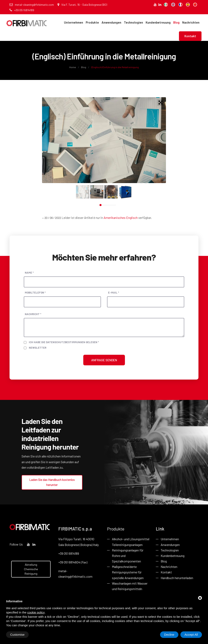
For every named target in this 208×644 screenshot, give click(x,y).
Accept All (191, 635)
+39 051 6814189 (22, 10)
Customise (17, 635)
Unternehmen (74, 22)
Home (73, 67)
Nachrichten (191, 22)
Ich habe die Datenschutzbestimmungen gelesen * (64, 342)
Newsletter (38, 348)
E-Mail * (114, 293)
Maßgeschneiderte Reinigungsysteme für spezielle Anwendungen (128, 572)
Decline (169, 635)
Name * (29, 273)
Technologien (133, 22)
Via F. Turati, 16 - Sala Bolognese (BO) (82, 5)
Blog (176, 22)
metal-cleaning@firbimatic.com (32, 5)
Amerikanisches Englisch (121, 218)
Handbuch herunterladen (177, 578)
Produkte (92, 22)
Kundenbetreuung (158, 22)
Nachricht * (33, 314)
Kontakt (190, 36)
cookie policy (36, 612)
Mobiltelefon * (35, 293)
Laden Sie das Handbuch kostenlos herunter (52, 482)
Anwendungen (111, 22)
